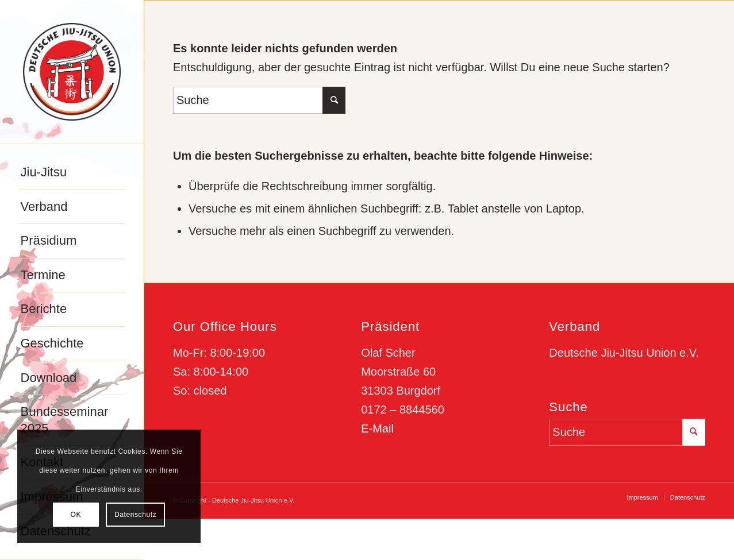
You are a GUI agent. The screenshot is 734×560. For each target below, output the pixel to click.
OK (76, 515)
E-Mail (377, 428)
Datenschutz (135, 515)
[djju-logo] (72, 72)
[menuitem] (72, 173)
